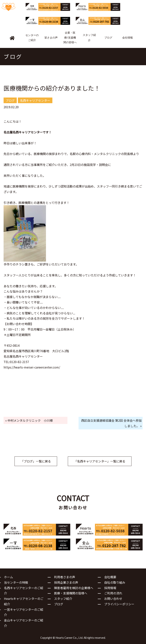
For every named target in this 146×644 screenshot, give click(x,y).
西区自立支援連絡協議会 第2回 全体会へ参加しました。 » (111, 423)
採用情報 (110, 588)
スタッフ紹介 (63, 599)
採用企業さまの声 (66, 582)
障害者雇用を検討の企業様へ (74, 588)
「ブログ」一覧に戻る (36, 461)
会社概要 (110, 577)
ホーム (8, 577)
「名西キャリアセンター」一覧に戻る (100, 461)
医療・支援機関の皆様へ (71, 593)
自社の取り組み (115, 582)
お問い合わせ (113, 599)
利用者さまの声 (65, 577)
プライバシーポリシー (119, 604)
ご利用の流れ (113, 593)
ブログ (59, 604)
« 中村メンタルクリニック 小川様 (29, 420)
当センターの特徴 (16, 582)
